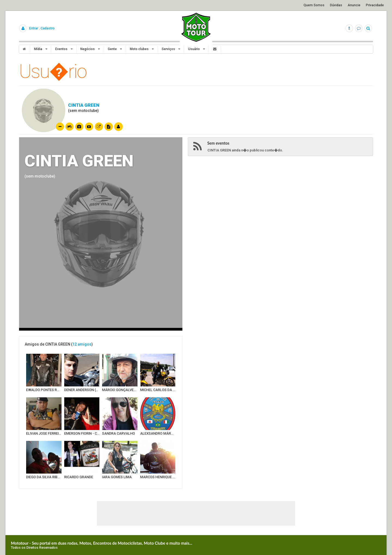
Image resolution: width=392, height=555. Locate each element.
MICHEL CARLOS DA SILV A (158, 390)
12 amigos (82, 344)
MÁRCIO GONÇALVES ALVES (120, 390)
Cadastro (48, 28)
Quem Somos (314, 5)
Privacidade (375, 5)
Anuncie (354, 5)
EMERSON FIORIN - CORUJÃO (82, 433)
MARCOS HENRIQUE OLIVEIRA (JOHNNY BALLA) (158, 477)
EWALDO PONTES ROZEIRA (44, 390)
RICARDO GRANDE (79, 477)
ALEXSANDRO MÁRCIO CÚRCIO (158, 433)
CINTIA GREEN (84, 105)
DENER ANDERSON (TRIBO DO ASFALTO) (82, 390)
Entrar (34, 28)
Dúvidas (336, 5)
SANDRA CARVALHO (119, 433)
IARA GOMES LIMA (117, 477)
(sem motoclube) (40, 176)
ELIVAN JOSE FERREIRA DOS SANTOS (44, 433)
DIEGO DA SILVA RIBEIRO (44, 477)
